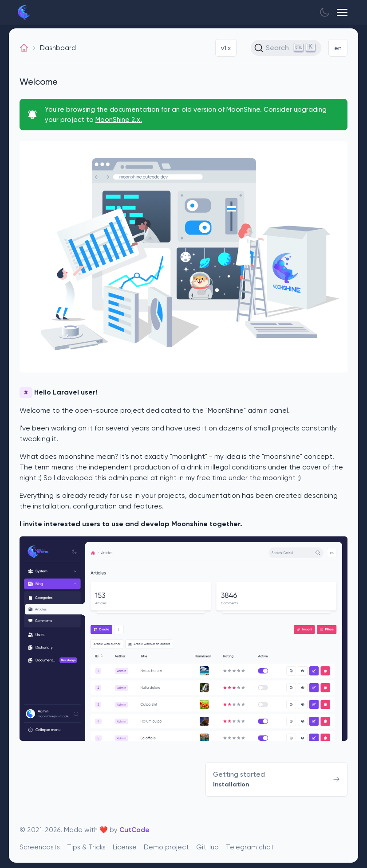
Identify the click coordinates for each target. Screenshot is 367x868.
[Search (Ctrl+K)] (286, 48)
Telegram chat (250, 847)
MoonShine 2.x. (119, 120)
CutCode (134, 830)
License (125, 847)
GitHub (207, 847)
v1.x (226, 48)
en (338, 48)
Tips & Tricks (86, 847)
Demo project (166, 847)
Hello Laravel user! (58, 393)
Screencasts (40, 847)
